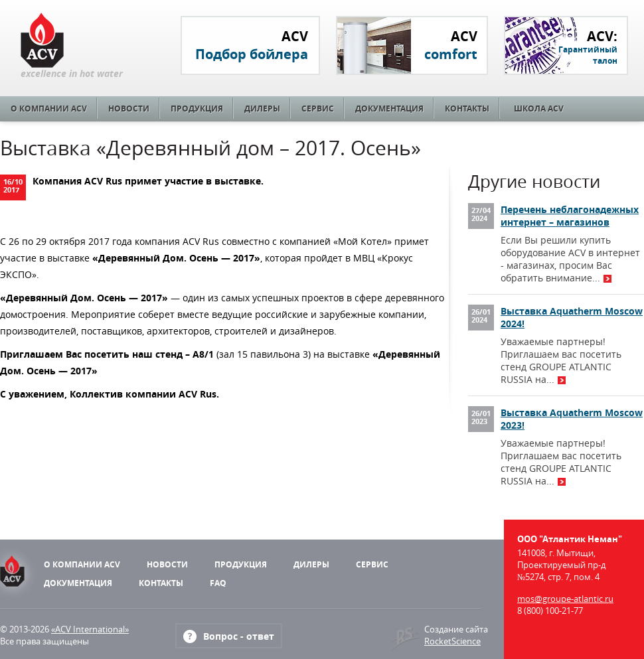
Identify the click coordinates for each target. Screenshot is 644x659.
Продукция (197, 109)
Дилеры (262, 109)
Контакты (467, 109)
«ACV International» (90, 629)
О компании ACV (49, 109)
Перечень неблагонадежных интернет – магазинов (570, 216)
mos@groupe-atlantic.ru (565, 599)
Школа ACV (539, 109)
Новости (129, 109)
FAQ (218, 583)
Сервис (318, 109)
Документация (389, 109)
